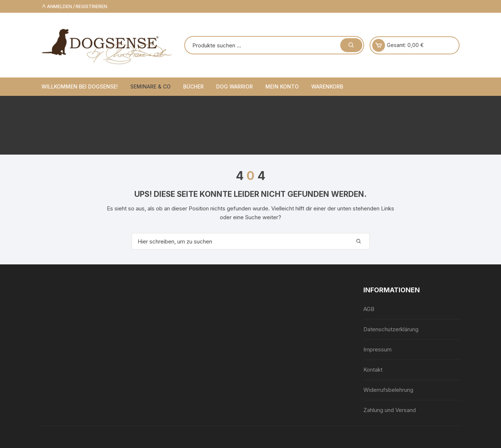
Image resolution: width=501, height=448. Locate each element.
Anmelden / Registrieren (74, 6)
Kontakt (373, 370)
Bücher (193, 86)
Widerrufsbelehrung (388, 390)
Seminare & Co (150, 86)
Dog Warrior (235, 86)
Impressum (377, 349)
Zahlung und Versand (390, 410)
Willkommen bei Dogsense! (80, 86)
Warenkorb (327, 86)
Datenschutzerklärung (391, 329)
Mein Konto (282, 86)
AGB (369, 309)
